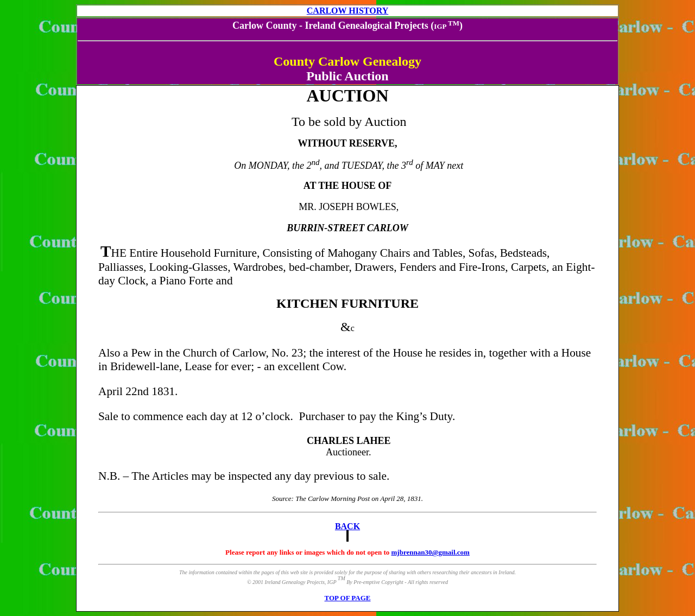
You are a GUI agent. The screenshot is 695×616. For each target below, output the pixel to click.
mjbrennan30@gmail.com (431, 552)
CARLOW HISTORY (347, 11)
